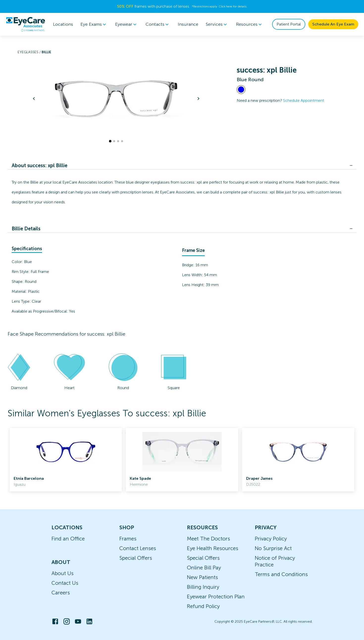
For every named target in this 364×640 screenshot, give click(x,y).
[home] (26, 24)
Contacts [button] (158, 24)
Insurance (188, 24)
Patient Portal (289, 24)
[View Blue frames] (241, 90)
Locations (63, 24)
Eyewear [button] (127, 24)
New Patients (202, 577)
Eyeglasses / (30, 52)
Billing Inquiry (203, 587)
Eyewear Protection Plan (216, 597)
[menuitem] (94, 24)
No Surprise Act (273, 548)
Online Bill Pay (204, 568)
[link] (66, 460)
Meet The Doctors (208, 539)
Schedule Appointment (304, 100)
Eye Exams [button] (94, 24)
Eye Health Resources (213, 548)
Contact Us (65, 583)
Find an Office (68, 539)
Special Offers (136, 558)
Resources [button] (250, 24)
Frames (128, 539)
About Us (63, 573)
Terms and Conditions (281, 574)
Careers (61, 593)
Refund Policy (203, 606)
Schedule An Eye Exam (333, 24)
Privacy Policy (271, 539)
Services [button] (217, 24)
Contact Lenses (138, 548)
